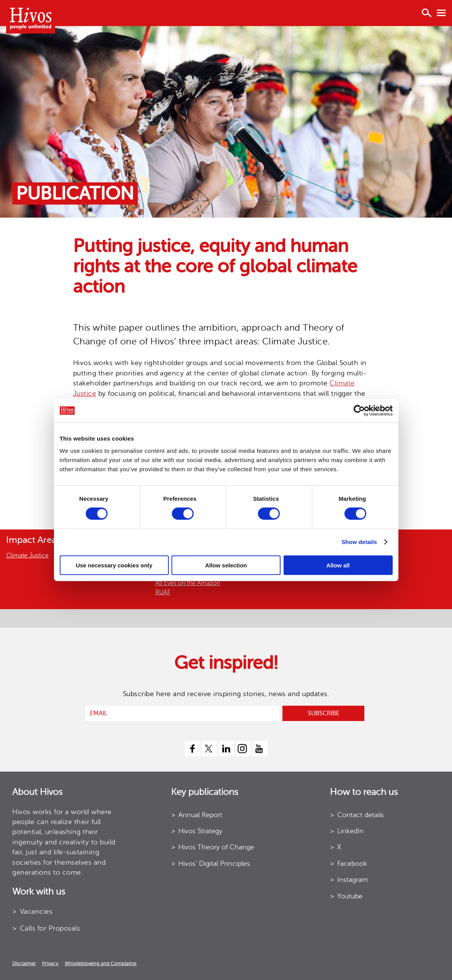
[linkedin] (226, 749)
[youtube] (260, 749)
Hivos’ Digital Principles (214, 864)
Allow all (338, 565)
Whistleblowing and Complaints (101, 963)
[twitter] (209, 749)
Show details (359, 542)
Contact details (361, 815)
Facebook (352, 864)
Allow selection (226, 565)
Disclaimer (24, 963)
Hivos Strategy (200, 831)
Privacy (50, 963)
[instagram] (243, 749)
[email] (183, 713)
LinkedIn (350, 831)
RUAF (163, 592)
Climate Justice (27, 556)
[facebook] (193, 749)
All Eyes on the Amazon (188, 583)
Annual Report (200, 815)
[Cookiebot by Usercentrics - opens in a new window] (359, 411)
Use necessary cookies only (114, 565)
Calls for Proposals (50, 928)
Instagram (352, 880)
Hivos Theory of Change (216, 847)
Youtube (350, 896)
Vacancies (36, 911)
